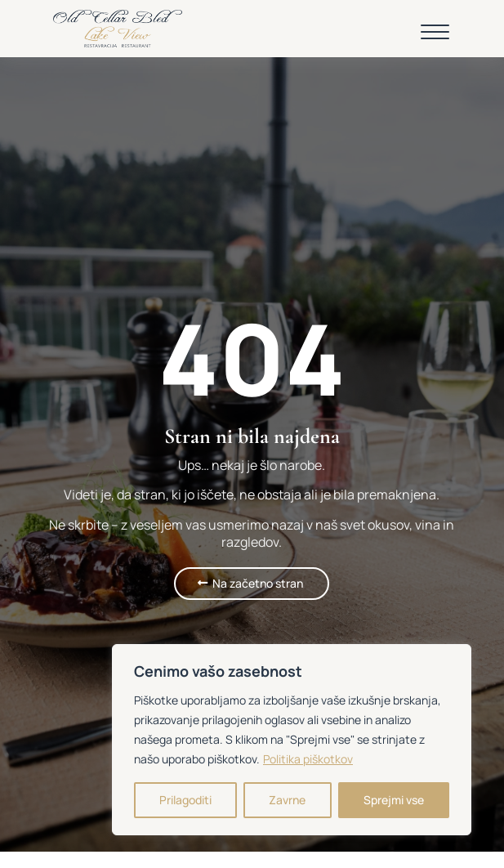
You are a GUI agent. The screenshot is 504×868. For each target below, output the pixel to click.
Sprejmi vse (394, 800)
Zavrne (287, 800)
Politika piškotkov (308, 759)
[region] (292, 740)
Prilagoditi (185, 800)
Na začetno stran (258, 583)
